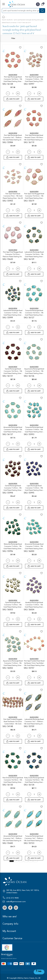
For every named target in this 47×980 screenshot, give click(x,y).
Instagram (5, 908)
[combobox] (21, 11)
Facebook (10, 908)
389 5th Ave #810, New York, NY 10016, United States (23, 891)
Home (3, 17)
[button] (20, 48)
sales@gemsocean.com (16, 902)
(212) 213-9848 (12, 898)
